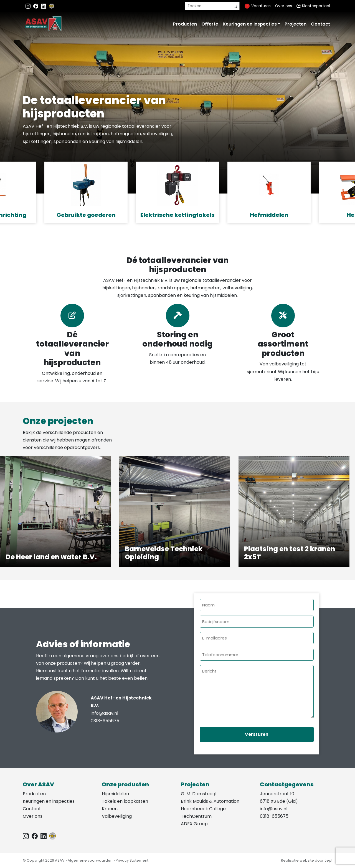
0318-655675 (105, 721)
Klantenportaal (313, 6)
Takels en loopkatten (125, 801)
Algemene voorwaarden (90, 860)
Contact (320, 24)
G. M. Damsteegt (199, 794)
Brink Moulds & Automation (210, 801)
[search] (212, 6)
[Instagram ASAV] (29, 6)
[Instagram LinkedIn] (44, 6)
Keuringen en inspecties (250, 24)
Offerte (210, 24)
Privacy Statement (132, 860)
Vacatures (261, 6)
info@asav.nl (104, 713)
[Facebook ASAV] (36, 6)
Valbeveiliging (117, 816)
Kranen (110, 809)
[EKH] (52, 6)
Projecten (296, 24)
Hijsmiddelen (115, 794)
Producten (185, 24)
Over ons (284, 6)
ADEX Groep (194, 824)
